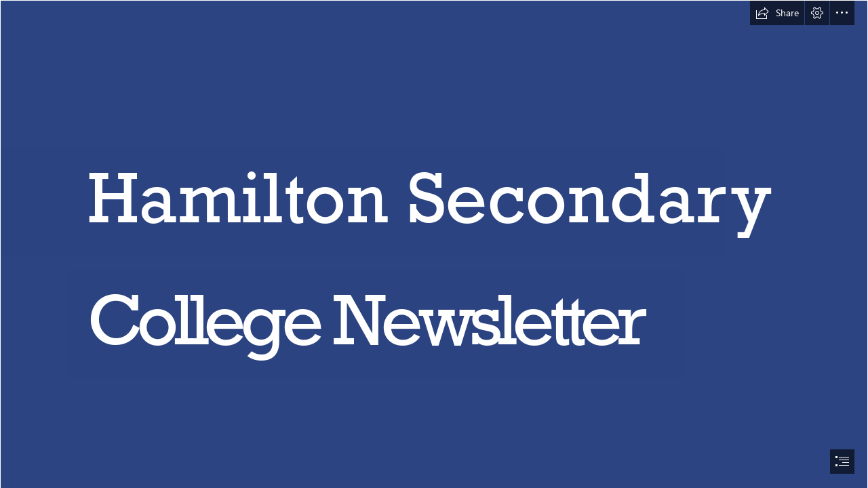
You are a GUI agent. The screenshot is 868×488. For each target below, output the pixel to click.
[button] (777, 13)
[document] (434, 244)
